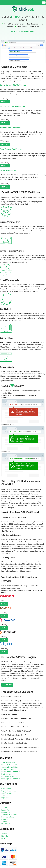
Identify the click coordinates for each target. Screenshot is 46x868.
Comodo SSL (6, 789)
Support (4, 821)
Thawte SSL (6, 795)
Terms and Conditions (9, 815)
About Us (5, 808)
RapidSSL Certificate (9, 791)
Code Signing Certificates (11, 779)
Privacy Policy (6, 810)
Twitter (4, 834)
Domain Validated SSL (10, 765)
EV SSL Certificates (9, 769)
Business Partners (8, 817)
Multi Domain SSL (8, 774)
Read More (7, 685)
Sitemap (4, 819)
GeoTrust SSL (7, 793)
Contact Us (6, 824)
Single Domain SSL (8, 762)
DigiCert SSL (6, 798)
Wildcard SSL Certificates (11, 772)
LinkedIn (5, 836)
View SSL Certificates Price (23, 32)
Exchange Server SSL (9, 776)
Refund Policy (6, 812)
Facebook (5, 838)
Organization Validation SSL (11, 767)
